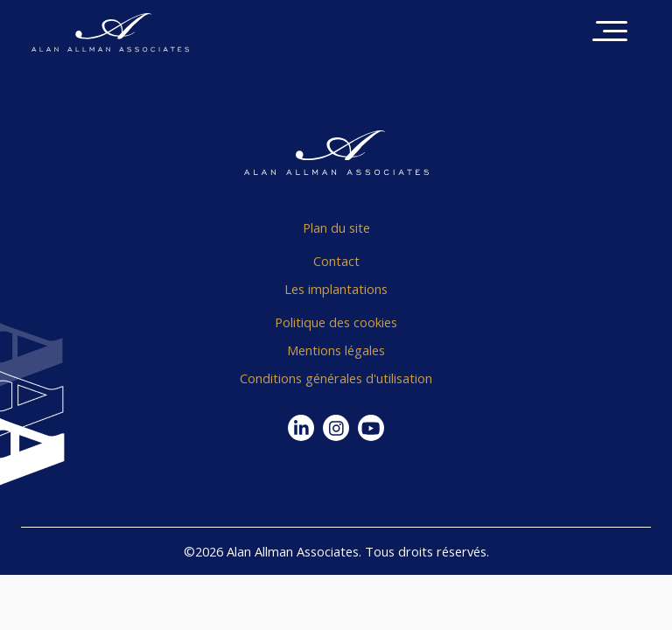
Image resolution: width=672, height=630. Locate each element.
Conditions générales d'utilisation (336, 378)
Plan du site (336, 227)
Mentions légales (336, 350)
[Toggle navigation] (610, 33)
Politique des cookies (336, 322)
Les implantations (336, 289)
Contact (336, 261)
